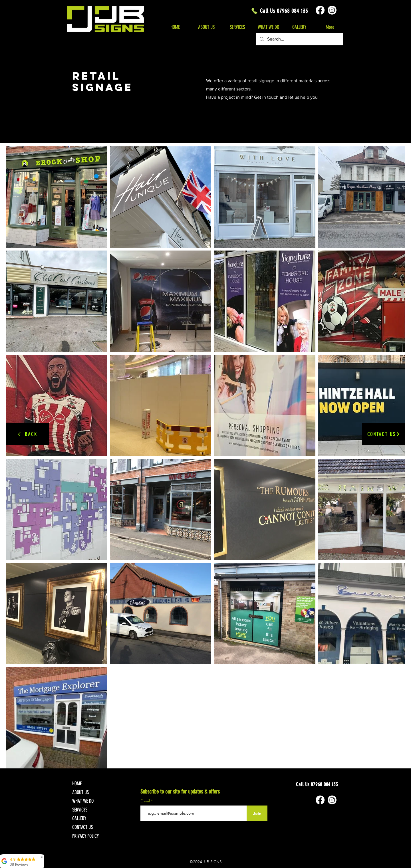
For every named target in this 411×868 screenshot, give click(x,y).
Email (146, 801)
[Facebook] (320, 10)
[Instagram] (332, 10)
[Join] (257, 813)
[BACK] (27, 434)
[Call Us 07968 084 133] (279, 11)
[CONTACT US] (384, 434)
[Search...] (299, 39)
